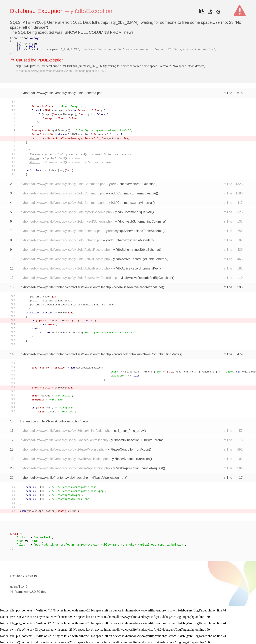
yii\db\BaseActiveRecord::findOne (138, 287)
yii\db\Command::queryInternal (131, 203)
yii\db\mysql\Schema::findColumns (140, 221)
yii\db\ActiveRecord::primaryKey (136, 268)
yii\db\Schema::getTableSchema (136, 250)
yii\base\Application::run (108, 478)
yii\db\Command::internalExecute (132, 193)
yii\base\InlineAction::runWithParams (137, 440)
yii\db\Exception (91, 11)
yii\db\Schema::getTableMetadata (130, 240)
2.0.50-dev (39, 592)
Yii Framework (20, 592)
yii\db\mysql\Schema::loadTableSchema (134, 231)
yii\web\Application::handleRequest (138, 468)
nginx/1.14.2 (19, 587)
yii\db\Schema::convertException (132, 184)
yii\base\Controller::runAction (129, 449)
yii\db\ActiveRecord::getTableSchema (140, 259)
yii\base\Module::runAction (131, 459)
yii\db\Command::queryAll (133, 212)
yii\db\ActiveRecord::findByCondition (146, 278)
